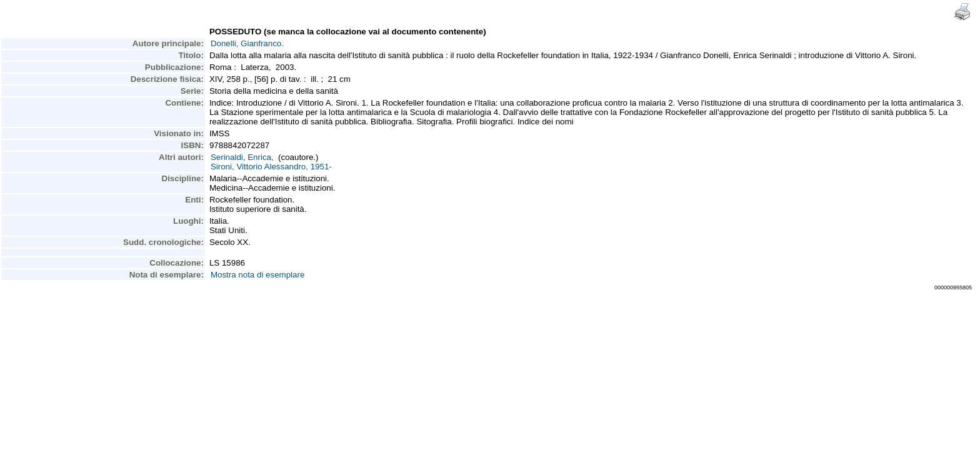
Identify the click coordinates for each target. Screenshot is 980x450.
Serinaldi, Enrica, (242, 157)
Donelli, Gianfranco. (247, 43)
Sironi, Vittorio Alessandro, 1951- (271, 167)
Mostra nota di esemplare (257, 275)
